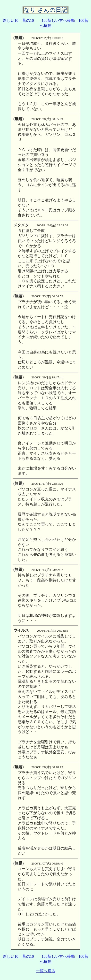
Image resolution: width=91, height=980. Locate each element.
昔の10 (28, 20)
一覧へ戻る (46, 971)
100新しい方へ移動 (58, 20)
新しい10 (11, 20)
